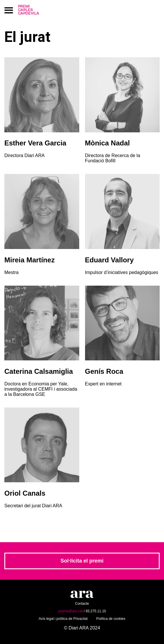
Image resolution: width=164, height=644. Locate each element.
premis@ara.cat (70, 611)
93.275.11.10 (96, 611)
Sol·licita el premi (82, 561)
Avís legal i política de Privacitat (63, 619)
